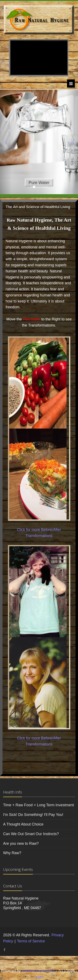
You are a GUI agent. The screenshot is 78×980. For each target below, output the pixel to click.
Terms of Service (31, 941)
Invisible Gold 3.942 (39, 971)
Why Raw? (12, 853)
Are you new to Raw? (21, 843)
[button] (6, 142)
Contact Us (13, 886)
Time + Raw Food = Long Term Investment (38, 805)
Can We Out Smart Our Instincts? (31, 834)
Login (39, 977)
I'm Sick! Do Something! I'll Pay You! (33, 815)
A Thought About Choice (23, 824)
